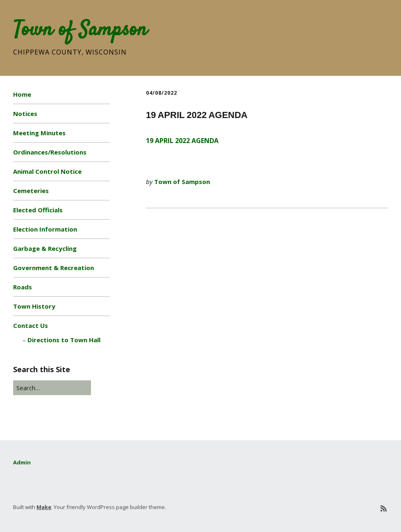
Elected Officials (38, 210)
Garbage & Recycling (45, 248)
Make (44, 507)
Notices (25, 114)
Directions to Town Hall (64, 340)
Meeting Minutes (39, 133)
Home (22, 94)
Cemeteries (31, 191)
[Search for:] (52, 388)
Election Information (45, 229)
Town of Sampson (80, 30)
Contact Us (31, 325)
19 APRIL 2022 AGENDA (182, 141)
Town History (34, 306)
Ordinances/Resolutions (50, 152)
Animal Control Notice (47, 171)
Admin (22, 462)
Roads (23, 287)
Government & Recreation (54, 268)
